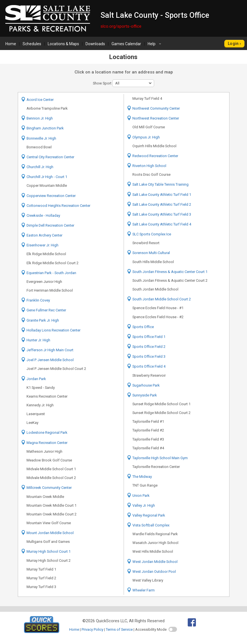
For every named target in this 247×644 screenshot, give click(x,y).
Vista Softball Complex (151, 525)
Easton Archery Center (44, 235)
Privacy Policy (92, 629)
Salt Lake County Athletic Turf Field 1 (162, 195)
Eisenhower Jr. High (42, 245)
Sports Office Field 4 (149, 366)
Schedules (32, 44)
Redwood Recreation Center (155, 156)
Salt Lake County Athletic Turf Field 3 (162, 214)
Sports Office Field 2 (149, 347)
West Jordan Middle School (155, 562)
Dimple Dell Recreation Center (50, 225)
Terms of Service (119, 629)
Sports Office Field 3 (149, 356)
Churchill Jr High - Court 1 (47, 177)
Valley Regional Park (149, 515)
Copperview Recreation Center (51, 196)
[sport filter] (133, 83)
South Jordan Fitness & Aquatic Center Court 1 (170, 272)
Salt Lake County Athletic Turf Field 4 (162, 224)
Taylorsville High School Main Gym (160, 458)
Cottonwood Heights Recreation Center (58, 206)
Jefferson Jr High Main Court (50, 350)
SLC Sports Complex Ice (152, 234)
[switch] (173, 629)
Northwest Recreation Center (156, 118)
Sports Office (143, 327)
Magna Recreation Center (47, 443)
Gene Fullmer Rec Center (46, 310)
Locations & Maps (63, 44)
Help (155, 44)
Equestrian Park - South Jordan (51, 273)
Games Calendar (126, 44)
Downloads (95, 44)
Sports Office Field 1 (149, 337)
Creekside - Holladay (43, 215)
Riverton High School (149, 166)
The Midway (142, 477)
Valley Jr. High (144, 505)
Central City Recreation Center (50, 157)
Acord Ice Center (40, 100)
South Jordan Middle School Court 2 (162, 299)
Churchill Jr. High (40, 167)
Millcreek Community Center (49, 488)
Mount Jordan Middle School (50, 533)
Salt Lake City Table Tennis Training (160, 184)
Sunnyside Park (145, 395)
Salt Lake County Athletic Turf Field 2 (162, 204)
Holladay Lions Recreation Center (53, 330)
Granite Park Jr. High (43, 320)
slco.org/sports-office (121, 26)
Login (233, 44)
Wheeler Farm (144, 590)
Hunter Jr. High (38, 340)
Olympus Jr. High (146, 137)
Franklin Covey (38, 300)
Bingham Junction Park (45, 128)
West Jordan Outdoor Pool (154, 572)
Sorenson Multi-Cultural (151, 253)
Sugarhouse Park (146, 385)
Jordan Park (36, 379)
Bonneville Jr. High (41, 138)
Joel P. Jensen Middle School (50, 360)
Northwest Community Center (156, 108)
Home (11, 44)
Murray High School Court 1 (49, 551)
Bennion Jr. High (40, 118)
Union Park (141, 496)
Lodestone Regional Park (47, 432)
